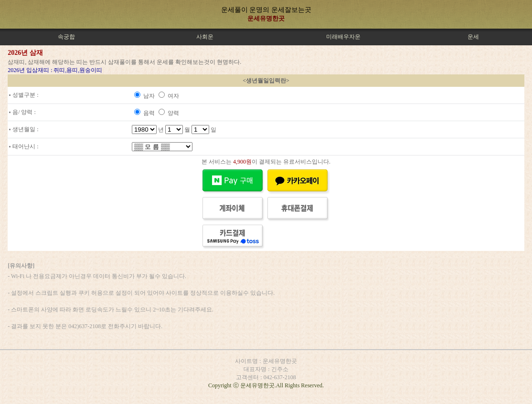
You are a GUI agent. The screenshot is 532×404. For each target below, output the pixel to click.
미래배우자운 (343, 37)
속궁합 (66, 37)
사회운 (205, 37)
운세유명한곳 (266, 18)
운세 (473, 37)
